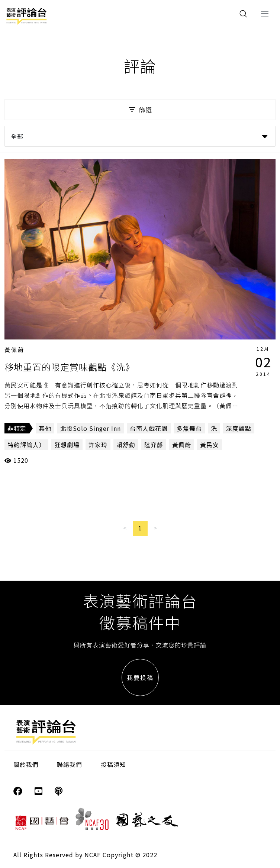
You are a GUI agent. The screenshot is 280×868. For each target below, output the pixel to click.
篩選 (140, 110)
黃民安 (210, 445)
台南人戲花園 (149, 428)
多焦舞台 (189, 428)
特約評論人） (26, 445)
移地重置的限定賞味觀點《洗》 (70, 367)
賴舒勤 (126, 445)
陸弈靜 (154, 445)
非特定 (17, 428)
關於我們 (26, 764)
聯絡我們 (70, 764)
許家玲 (98, 445)
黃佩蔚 (15, 350)
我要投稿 (140, 677)
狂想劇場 (67, 445)
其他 (45, 428)
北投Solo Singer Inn (91, 428)
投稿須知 (113, 764)
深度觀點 (239, 428)
